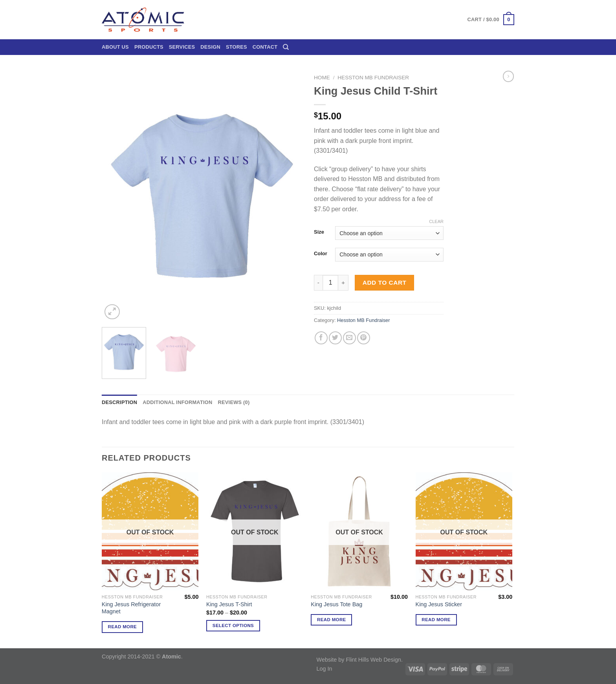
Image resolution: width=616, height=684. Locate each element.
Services (182, 47)
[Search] (286, 47)
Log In (324, 669)
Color (321, 254)
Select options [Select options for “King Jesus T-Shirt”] (233, 625)
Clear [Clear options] (436, 221)
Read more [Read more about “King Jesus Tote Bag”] (332, 620)
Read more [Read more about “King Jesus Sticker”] (436, 620)
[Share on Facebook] (321, 338)
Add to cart (385, 283)
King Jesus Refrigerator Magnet (131, 608)
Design (210, 47)
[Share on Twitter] (335, 338)
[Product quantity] (330, 283)
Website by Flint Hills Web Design (359, 660)
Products (149, 47)
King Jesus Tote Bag (336, 604)
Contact (265, 47)
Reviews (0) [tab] (234, 402)
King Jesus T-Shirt (229, 604)
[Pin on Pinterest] (364, 338)
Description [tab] (119, 402)
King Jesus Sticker (439, 604)
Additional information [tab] (177, 402)
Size (319, 232)
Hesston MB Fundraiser (373, 78)
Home (322, 78)
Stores (236, 47)
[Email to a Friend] (349, 338)
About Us (115, 47)
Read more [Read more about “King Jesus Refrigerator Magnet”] (123, 627)
